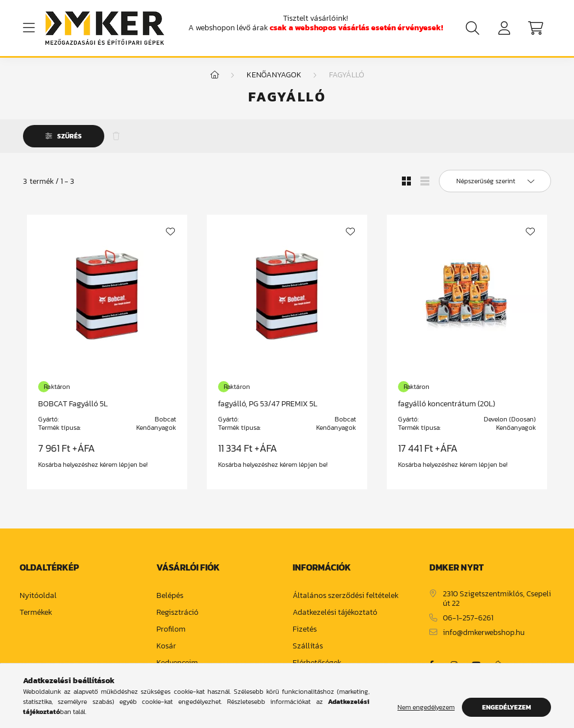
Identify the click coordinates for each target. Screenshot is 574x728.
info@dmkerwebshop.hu (484, 638)
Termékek (36, 618)
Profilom (171, 635)
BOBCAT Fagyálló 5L (73, 409)
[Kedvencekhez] (170, 237)
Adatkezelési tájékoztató (335, 618)
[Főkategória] (215, 80)
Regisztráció (177, 618)
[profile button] (504, 28)
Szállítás (308, 652)
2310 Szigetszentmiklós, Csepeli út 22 (497, 605)
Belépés (170, 602)
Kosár (166, 652)
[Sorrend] (495, 187)
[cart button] (535, 28)
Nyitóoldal (38, 602)
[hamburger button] (29, 28)
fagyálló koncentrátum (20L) (446, 409)
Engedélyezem (506, 707)
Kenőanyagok (274, 80)
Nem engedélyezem (426, 707)
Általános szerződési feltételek (346, 602)
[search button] (473, 28)
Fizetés (305, 635)
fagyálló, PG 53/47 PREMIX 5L (268, 409)
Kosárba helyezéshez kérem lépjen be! (93, 470)
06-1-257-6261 (468, 624)
